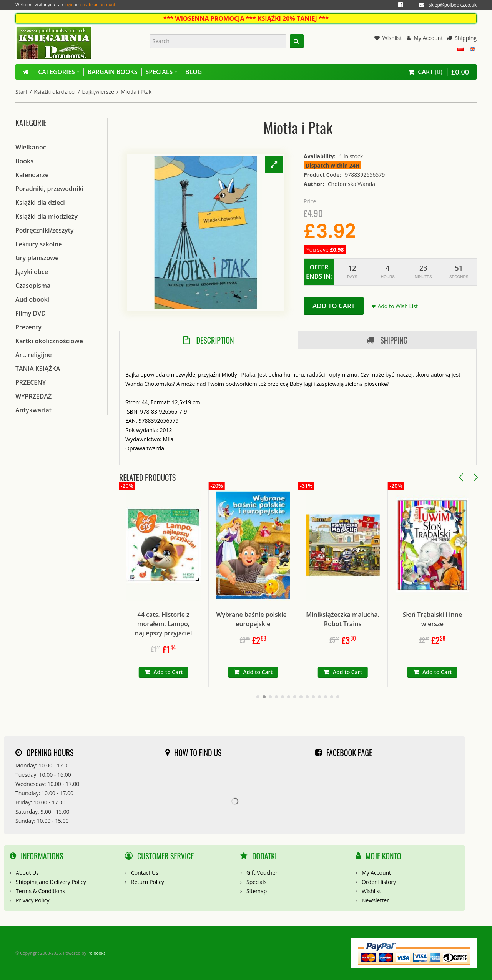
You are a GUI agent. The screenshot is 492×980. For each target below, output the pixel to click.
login (69, 4)
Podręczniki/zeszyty (45, 230)
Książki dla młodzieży (47, 216)
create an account (98, 4)
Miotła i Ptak (136, 92)
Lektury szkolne (39, 244)
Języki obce (32, 272)
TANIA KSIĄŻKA (38, 369)
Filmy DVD (31, 313)
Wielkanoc (31, 147)
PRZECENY (31, 382)
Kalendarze (32, 175)
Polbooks (96, 953)
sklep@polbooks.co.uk (453, 5)
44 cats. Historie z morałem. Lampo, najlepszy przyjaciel (205, 624)
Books (24, 161)
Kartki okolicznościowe (49, 341)
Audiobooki (32, 299)
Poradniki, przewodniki (49, 189)
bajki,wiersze (98, 92)
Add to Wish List (398, 306)
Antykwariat (33, 410)
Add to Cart (334, 306)
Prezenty (28, 327)
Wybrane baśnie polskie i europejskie (295, 619)
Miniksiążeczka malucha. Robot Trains (385, 619)
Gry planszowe (37, 258)
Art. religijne (34, 355)
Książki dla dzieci (55, 92)
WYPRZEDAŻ (33, 396)
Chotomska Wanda (352, 184)
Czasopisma (33, 286)
